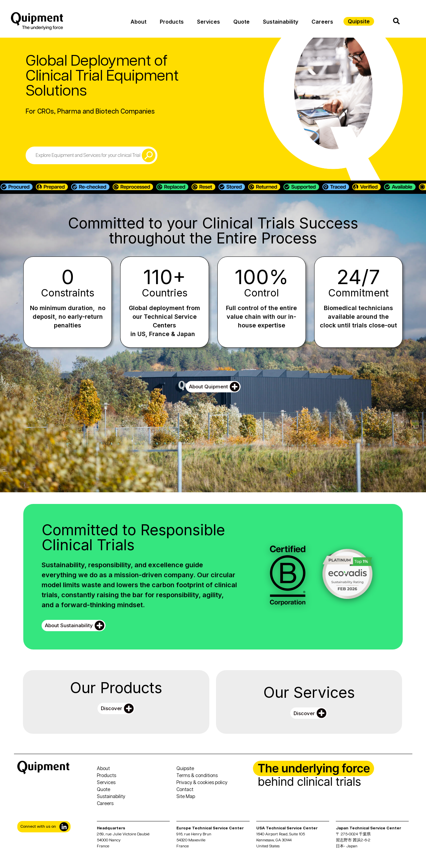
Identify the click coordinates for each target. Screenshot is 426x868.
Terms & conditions (197, 776)
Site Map (186, 797)
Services (209, 22)
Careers (322, 22)
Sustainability (281, 22)
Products (172, 22)
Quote (241, 22)
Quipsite (185, 769)
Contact (185, 790)
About (138, 22)
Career (104, 804)
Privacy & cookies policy (202, 783)
